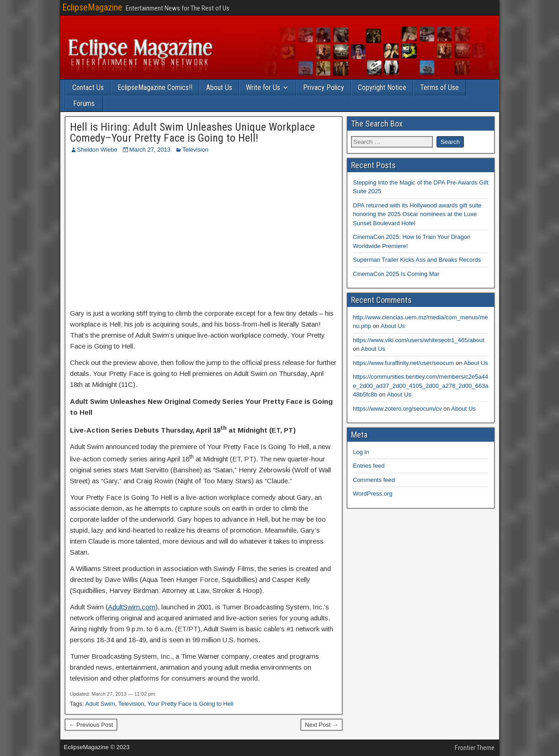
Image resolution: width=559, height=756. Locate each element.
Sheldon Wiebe (97, 150)
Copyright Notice (382, 87)
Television (195, 150)
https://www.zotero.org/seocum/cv (397, 409)
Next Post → (322, 725)
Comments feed (374, 480)
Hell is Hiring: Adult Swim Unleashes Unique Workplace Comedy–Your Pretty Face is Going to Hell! (192, 132)
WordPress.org (373, 494)
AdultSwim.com (132, 607)
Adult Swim (100, 704)
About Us (219, 87)
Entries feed (369, 466)
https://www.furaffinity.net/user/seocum (403, 363)
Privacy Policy (324, 87)
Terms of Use (439, 87)
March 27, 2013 (150, 150)
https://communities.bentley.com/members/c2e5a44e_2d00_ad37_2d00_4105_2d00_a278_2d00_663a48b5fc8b (421, 386)
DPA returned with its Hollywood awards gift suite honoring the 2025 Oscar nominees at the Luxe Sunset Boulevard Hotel (417, 214)
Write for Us (263, 87)
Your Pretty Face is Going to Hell (191, 704)
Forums (84, 103)
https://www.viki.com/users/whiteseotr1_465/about (419, 340)
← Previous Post (91, 725)
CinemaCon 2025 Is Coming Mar (396, 274)
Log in (361, 452)
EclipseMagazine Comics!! (155, 87)
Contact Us (88, 87)
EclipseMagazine (92, 7)
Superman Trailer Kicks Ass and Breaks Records (417, 260)
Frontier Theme (475, 748)
